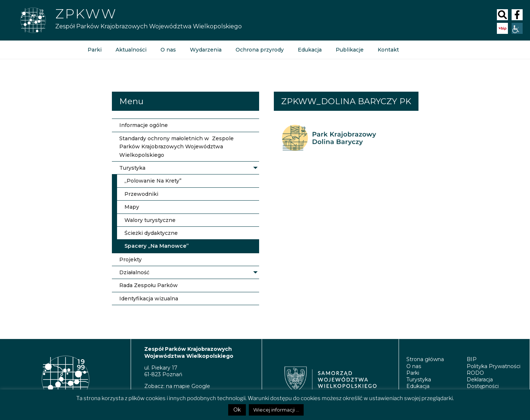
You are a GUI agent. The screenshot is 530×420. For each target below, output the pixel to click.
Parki (95, 50)
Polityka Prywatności (494, 366)
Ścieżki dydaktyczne (151, 233)
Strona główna (425, 359)
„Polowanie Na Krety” (153, 181)
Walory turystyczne (150, 220)
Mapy (132, 207)
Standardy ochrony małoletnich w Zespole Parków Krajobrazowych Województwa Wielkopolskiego (176, 147)
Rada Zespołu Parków (149, 285)
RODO (475, 373)
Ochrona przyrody (260, 50)
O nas (168, 50)
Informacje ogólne (144, 125)
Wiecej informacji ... (276, 410)
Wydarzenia (206, 50)
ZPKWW (86, 14)
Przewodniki (141, 194)
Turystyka (132, 168)
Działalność (134, 272)
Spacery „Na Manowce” (157, 246)
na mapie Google (188, 386)
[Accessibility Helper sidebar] (517, 28)
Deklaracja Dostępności (483, 383)
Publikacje (350, 50)
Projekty (130, 260)
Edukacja (310, 50)
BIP (472, 359)
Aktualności (131, 50)
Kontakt (388, 50)
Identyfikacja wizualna (149, 299)
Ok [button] (237, 410)
